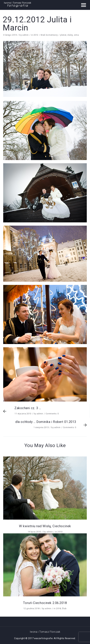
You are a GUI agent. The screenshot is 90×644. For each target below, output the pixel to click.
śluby (70, 35)
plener (63, 35)
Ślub (64, 608)
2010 (60, 532)
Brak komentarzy (49, 35)
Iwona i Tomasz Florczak (45, 632)
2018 (58, 608)
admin (26, 35)
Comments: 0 (52, 414)
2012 (36, 35)
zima (76, 35)
